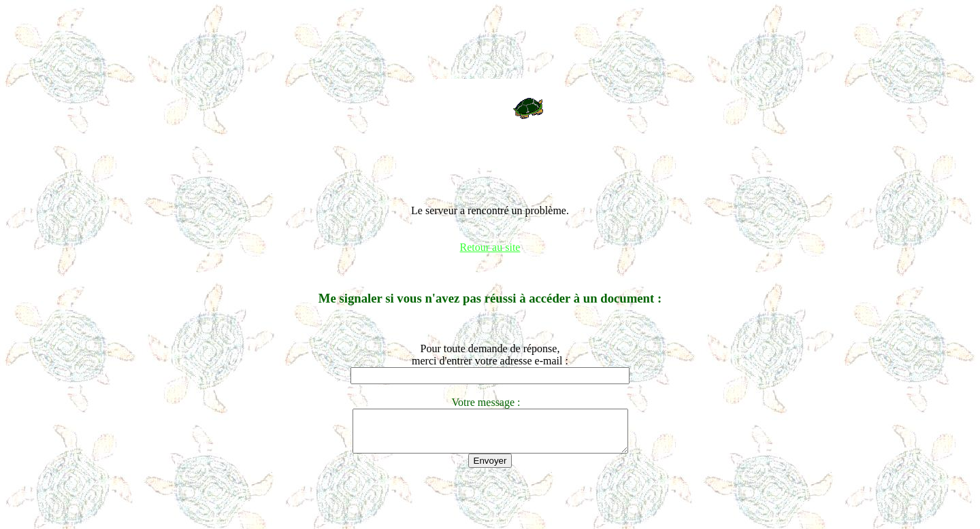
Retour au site (490, 247)
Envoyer (490, 469)
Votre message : (490, 402)
